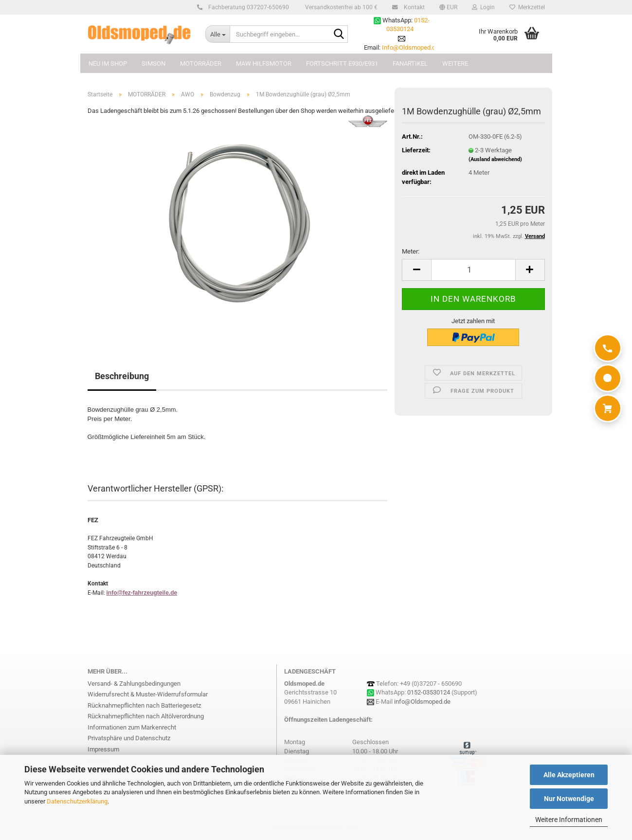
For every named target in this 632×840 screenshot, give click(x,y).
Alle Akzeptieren (569, 775)
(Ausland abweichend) (495, 159)
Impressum (103, 749)
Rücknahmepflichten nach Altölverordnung (146, 716)
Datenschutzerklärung (77, 801)
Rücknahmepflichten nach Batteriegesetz (144, 705)
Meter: (411, 251)
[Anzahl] (473, 270)
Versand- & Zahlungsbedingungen (134, 684)
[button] (448, 7)
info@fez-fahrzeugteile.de (142, 593)
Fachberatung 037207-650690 (247, 7)
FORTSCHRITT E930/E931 (342, 64)
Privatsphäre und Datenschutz (129, 738)
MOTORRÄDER (201, 64)
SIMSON (153, 64)
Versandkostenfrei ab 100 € (341, 7)
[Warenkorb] (608, 408)
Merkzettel (527, 7)
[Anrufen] (608, 348)
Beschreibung (122, 376)
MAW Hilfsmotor (264, 64)
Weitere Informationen (569, 820)
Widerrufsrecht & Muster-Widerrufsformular (148, 694)
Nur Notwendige (569, 799)
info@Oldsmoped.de (422, 702)
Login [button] (483, 7)
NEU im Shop (108, 64)
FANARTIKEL (410, 64)
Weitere (455, 64)
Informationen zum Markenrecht (132, 727)
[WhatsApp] (608, 378)
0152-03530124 (429, 692)
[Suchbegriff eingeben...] (217, 34)
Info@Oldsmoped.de (410, 47)
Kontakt (413, 7)
